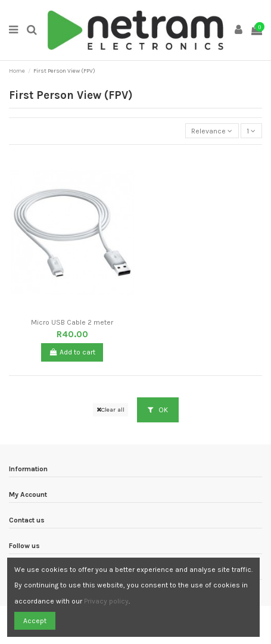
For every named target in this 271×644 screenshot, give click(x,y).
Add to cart (72, 352)
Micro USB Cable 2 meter (72, 322)
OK (158, 410)
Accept (35, 621)
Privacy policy (106, 601)
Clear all (110, 410)
